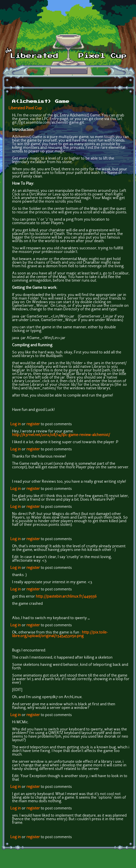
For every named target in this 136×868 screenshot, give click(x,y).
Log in (16, 424)
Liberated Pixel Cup (25, 108)
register (33, 424)
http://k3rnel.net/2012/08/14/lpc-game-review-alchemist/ (61, 435)
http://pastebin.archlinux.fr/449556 (66, 597)
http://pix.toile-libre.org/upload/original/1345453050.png (60, 634)
